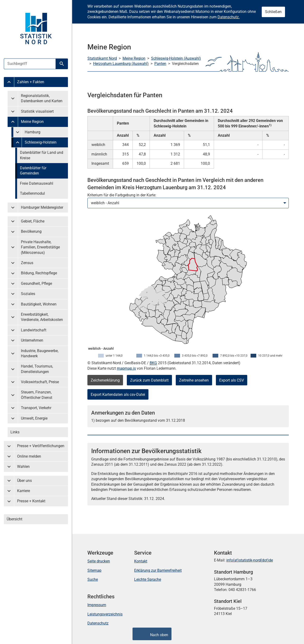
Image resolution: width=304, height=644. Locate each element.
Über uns (24, 481)
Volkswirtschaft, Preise (40, 382)
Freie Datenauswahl (37, 183)
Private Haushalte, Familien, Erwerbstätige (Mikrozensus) (40, 247)
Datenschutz (98, 623)
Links (15, 432)
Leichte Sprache (148, 579)
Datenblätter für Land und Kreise (42, 155)
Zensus (27, 263)
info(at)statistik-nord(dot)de (250, 560)
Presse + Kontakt (31, 501)
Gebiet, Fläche (33, 221)
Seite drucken (99, 561)
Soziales (28, 294)
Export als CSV (232, 380)
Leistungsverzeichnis (105, 614)
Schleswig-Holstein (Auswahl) (176, 58)
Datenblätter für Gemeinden (33, 171)
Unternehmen (32, 340)
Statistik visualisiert (37, 111)
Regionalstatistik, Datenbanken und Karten (42, 98)
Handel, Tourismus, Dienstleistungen (37, 369)
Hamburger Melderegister (42, 207)
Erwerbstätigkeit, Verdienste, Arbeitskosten (42, 317)
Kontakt (141, 561)
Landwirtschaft (34, 330)
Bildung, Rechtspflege (39, 273)
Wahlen (23, 467)
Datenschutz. (229, 17)
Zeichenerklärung (105, 380)
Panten (160, 64)
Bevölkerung (31, 231)
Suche (93, 579)
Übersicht (14, 519)
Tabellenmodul (32, 193)
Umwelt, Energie (34, 418)
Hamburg (33, 132)
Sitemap (94, 570)
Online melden (29, 456)
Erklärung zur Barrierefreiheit (158, 570)
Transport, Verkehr (36, 408)
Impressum (97, 605)
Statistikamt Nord (102, 58)
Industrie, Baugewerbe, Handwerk (40, 353)
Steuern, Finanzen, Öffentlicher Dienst (37, 395)
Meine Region (32, 122)
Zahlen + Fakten (31, 82)
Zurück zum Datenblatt (149, 380)
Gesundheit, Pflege (36, 283)
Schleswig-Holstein (41, 142)
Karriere (24, 491)
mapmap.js (126, 368)
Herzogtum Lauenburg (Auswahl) (121, 64)
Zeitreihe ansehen (194, 380)
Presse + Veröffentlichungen (41, 446)
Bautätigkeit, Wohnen (39, 304)
